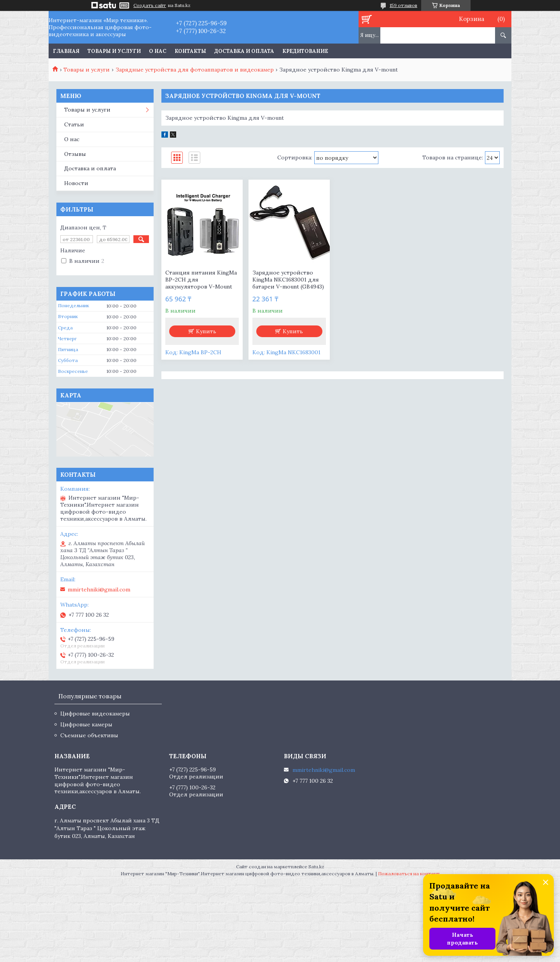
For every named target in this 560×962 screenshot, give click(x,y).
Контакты (190, 51)
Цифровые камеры (86, 724)
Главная (66, 51)
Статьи (74, 124)
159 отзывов (403, 5)
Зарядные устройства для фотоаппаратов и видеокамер (195, 70)
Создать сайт (150, 5)
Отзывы (75, 154)
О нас (158, 51)
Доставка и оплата (244, 51)
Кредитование (305, 51)
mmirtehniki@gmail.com (99, 589)
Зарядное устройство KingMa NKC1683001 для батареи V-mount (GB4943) (288, 280)
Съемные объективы (89, 735)
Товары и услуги (114, 51)
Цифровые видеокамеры (95, 714)
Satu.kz (316, 867)
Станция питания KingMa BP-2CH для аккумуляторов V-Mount (201, 280)
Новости (76, 183)
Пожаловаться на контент (409, 874)
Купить (206, 331)
